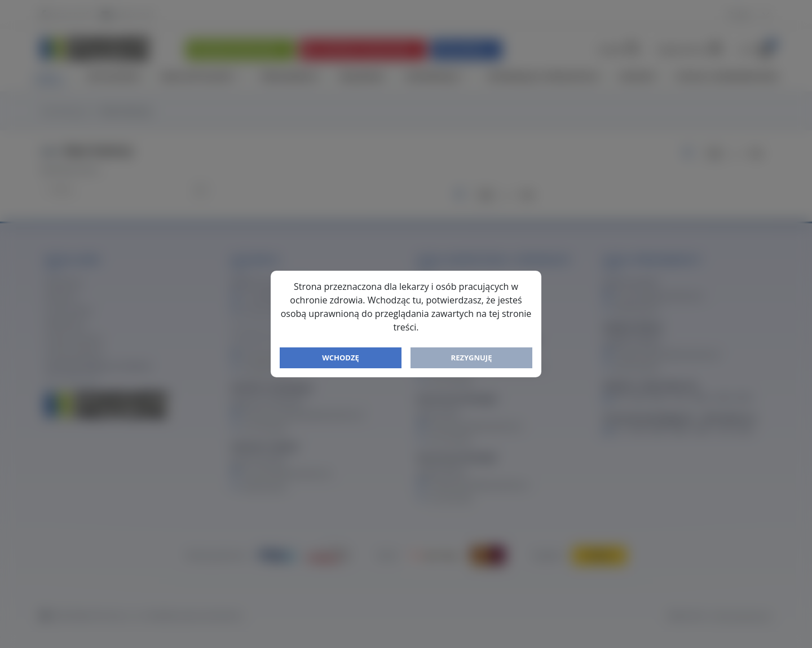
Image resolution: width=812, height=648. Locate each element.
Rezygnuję (472, 358)
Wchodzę (341, 358)
